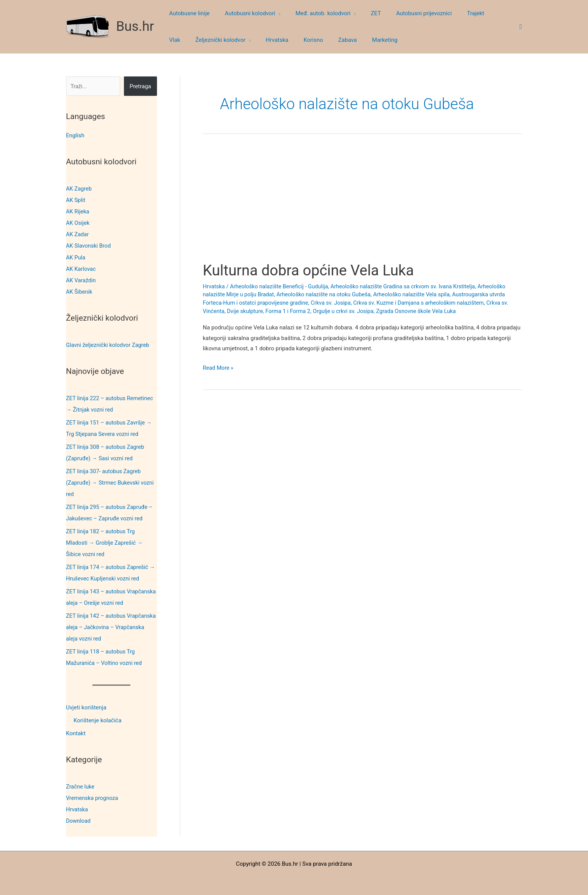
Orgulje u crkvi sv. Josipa (348, 311)
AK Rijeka (78, 211)
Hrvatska (78, 808)
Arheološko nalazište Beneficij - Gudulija (281, 286)
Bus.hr (135, 26)
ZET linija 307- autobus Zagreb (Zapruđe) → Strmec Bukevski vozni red (111, 482)
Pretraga (140, 86)
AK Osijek (78, 223)
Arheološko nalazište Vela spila (418, 294)
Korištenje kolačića (98, 719)
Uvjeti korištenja (86, 706)
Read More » (219, 368)
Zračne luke (81, 785)
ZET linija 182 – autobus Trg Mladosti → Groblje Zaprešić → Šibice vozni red (106, 542)
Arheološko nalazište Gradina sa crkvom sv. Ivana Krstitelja (409, 286)
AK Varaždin (82, 280)
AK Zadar (78, 234)
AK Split (76, 200)
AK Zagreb (79, 189)
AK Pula (76, 257)
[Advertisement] (362, 205)
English (75, 135)
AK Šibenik (80, 291)
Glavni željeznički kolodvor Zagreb (109, 344)
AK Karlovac (82, 269)
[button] (272, 13)
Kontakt (76, 732)
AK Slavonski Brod (89, 246)
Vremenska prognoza (93, 796)
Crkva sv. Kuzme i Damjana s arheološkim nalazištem (425, 303)
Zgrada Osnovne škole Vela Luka (422, 311)
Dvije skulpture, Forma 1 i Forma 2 (271, 311)
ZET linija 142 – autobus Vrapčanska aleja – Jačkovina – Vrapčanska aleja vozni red (106, 626)
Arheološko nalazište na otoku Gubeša (327, 294)
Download (79, 819)
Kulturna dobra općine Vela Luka (312, 270)
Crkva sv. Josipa (334, 303)
